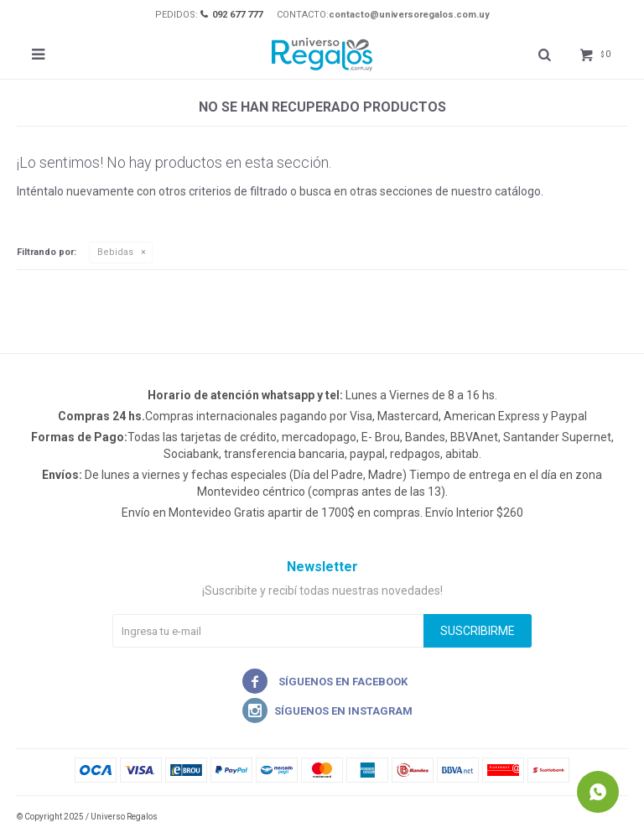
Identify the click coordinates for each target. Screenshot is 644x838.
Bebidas (115, 252)
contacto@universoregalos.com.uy (409, 15)
